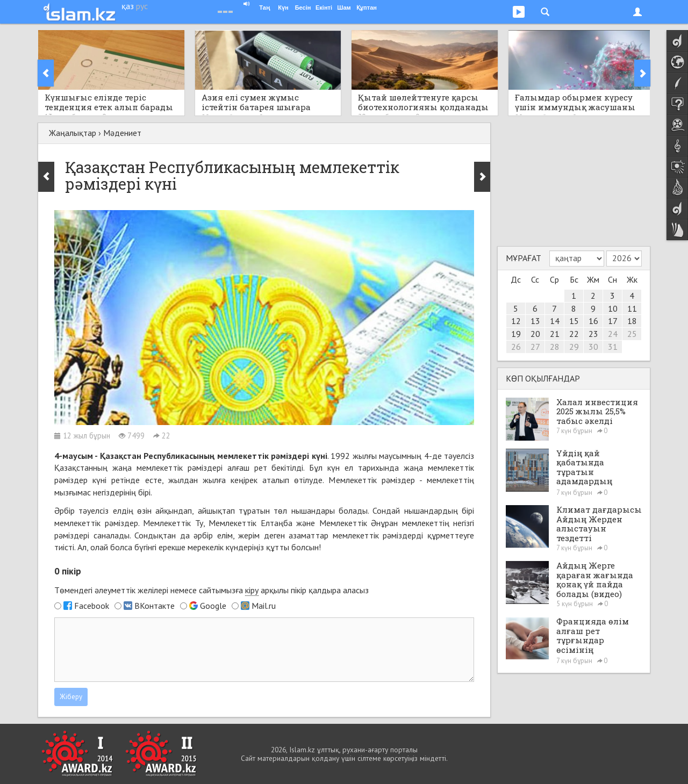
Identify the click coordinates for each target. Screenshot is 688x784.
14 (555, 321)
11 (632, 308)
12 (516, 321)
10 (613, 308)
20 (535, 334)
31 (613, 347)
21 (555, 334)
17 (613, 321)
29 (574, 347)
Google (213, 606)
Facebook (92, 606)
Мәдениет (122, 133)
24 (613, 334)
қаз (128, 6)
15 (574, 321)
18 (632, 321)
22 (574, 334)
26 (516, 347)
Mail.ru (264, 606)
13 (535, 321)
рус (142, 6)
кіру (252, 590)
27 (535, 347)
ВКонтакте (155, 606)
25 (632, 334)
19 (516, 334)
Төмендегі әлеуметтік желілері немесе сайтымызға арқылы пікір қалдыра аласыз (212, 590)
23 (593, 334)
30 (593, 347)
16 (593, 321)
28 (555, 347)
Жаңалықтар (73, 133)
